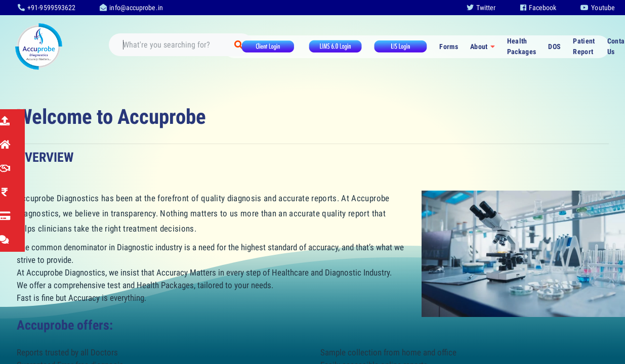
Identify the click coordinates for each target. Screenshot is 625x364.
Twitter (481, 8)
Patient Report (584, 46)
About (479, 47)
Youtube (598, 8)
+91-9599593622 (47, 8)
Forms (449, 47)
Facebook (538, 8)
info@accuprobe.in (131, 8)
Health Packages (522, 46)
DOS (554, 47)
